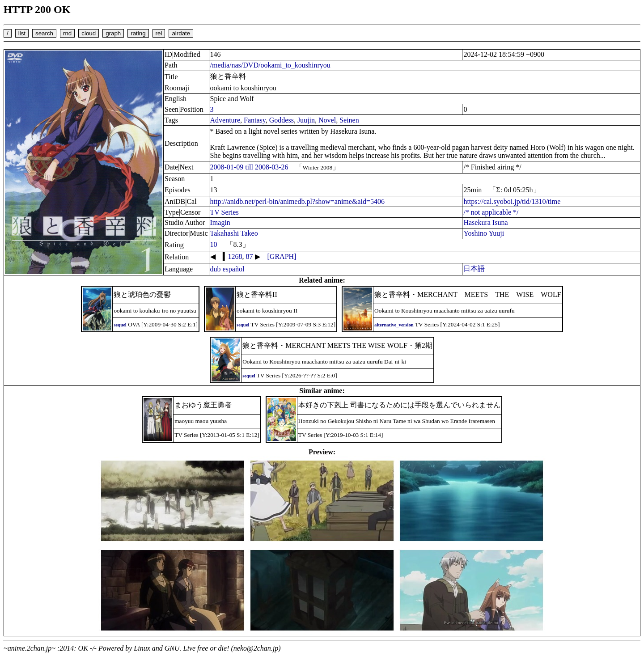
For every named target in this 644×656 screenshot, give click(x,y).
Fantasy (255, 120)
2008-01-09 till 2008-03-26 (249, 167)
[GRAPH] (282, 256)
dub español (227, 269)
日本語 (474, 269)
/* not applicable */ (491, 212)
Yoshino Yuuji (484, 233)
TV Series (225, 212)
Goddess (282, 120)
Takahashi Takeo (234, 233)
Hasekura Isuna (485, 222)
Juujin (306, 120)
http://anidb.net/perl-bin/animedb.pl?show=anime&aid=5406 (297, 201)
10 (214, 244)
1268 (235, 256)
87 (250, 256)
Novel (327, 120)
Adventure (225, 120)
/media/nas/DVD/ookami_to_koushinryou (270, 65)
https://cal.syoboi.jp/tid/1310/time (512, 201)
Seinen (349, 120)
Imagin (220, 222)
